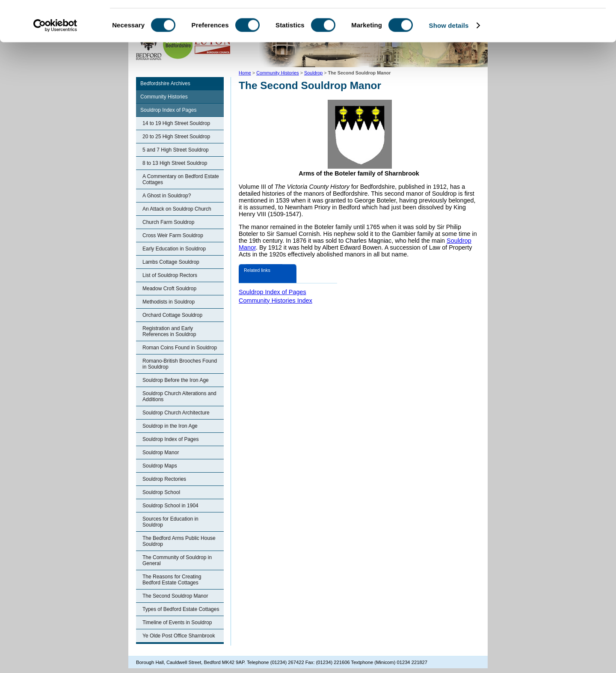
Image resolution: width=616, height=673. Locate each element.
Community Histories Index (275, 301)
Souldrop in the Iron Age (170, 426)
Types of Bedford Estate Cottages (181, 609)
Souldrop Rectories (164, 479)
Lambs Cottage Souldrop (171, 262)
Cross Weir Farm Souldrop (173, 235)
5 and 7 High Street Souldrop (176, 150)
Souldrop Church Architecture (176, 413)
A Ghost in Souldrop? (167, 196)
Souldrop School (161, 492)
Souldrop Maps (160, 466)
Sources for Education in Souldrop (170, 522)
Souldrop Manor (161, 453)
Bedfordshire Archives (165, 83)
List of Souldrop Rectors (170, 275)
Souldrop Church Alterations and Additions (179, 396)
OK (545, 21)
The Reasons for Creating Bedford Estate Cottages (172, 580)
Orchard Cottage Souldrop (172, 315)
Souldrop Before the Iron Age (176, 380)
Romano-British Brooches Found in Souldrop (180, 364)
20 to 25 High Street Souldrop (176, 137)
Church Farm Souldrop (168, 222)
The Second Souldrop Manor (175, 596)
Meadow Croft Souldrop (169, 289)
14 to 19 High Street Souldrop (176, 123)
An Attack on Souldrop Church (177, 209)
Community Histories (164, 97)
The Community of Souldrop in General (177, 560)
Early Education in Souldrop (174, 249)
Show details (449, 66)
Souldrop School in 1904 (170, 506)
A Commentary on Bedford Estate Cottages (181, 179)
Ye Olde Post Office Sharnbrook (179, 636)
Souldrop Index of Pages (168, 110)
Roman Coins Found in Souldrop (180, 348)
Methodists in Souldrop (169, 302)
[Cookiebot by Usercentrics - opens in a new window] (55, 66)
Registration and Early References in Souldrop (169, 331)
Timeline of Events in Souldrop (177, 622)
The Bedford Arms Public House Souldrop (179, 541)
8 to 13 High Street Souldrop (175, 163)
